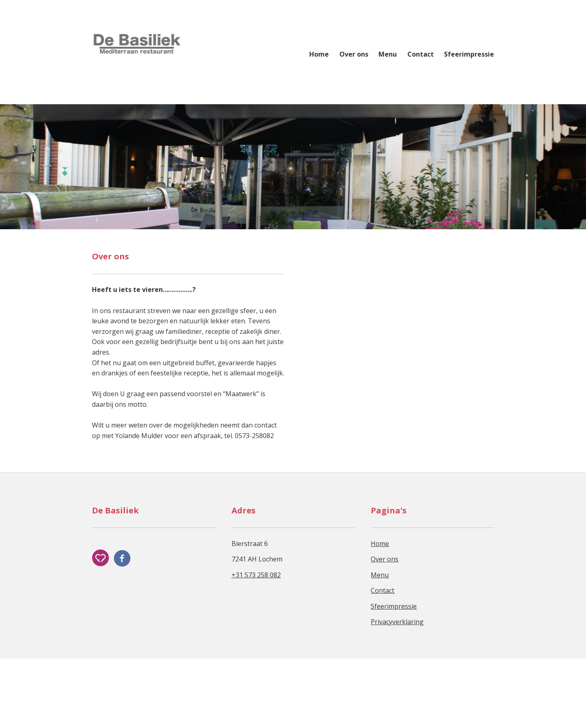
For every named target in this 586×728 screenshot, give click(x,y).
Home (319, 54)
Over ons (354, 54)
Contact (421, 54)
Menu (388, 54)
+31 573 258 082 (256, 645)
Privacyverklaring (397, 691)
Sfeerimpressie (469, 54)
